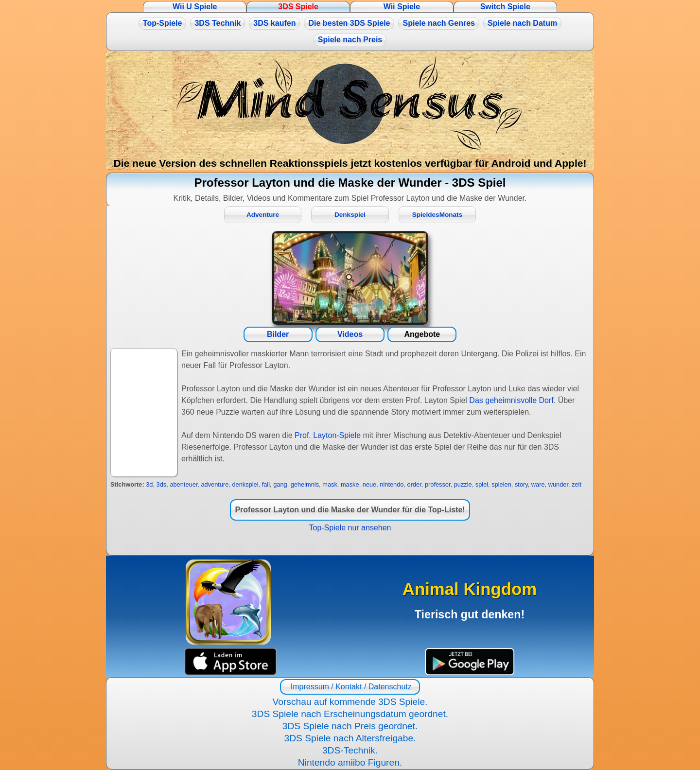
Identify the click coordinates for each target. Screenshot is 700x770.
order (414, 484)
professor (438, 484)
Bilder (278, 334)
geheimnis (305, 484)
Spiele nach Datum (522, 23)
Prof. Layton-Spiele (328, 435)
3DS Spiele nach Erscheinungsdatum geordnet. (350, 714)
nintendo (392, 484)
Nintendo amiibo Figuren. (350, 762)
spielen (501, 484)
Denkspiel (350, 215)
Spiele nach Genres (439, 23)
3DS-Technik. (350, 750)
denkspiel (245, 484)
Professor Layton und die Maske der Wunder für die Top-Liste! (350, 510)
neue (369, 484)
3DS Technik (218, 23)
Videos (350, 334)
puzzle (463, 484)
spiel (482, 484)
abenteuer (184, 484)
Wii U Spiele (195, 7)
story (521, 484)
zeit (577, 484)
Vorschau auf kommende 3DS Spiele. (350, 702)
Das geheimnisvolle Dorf (511, 400)
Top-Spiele (163, 23)
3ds (162, 484)
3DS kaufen (274, 23)
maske (350, 484)
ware (538, 484)
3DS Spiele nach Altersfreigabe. (350, 738)
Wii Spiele (402, 7)
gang (280, 484)
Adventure (263, 215)
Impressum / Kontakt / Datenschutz (350, 687)
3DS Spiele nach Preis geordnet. (350, 726)
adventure (215, 484)
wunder (558, 484)
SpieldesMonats (437, 215)
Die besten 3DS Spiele (349, 23)
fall (266, 484)
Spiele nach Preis (350, 40)
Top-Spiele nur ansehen (350, 528)
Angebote (422, 334)
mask (330, 484)
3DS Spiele (298, 7)
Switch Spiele (505, 7)
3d (149, 484)
